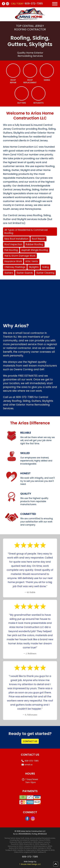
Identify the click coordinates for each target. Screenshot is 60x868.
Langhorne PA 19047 (30, 852)
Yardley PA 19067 (11, 850)
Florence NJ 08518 (16, 842)
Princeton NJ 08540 (30, 848)
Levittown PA (42, 852)
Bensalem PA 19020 (48, 850)
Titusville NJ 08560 (17, 844)
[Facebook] (4, 4)
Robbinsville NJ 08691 (34, 850)
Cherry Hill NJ (19, 852)
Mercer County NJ (44, 842)
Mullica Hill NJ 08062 (16, 848)
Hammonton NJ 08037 (15, 846)
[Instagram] (7, 4)
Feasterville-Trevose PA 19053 (40, 840)
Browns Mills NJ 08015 (32, 844)
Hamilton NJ (21, 850)
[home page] (30, 19)
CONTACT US (30, 741)
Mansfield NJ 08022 (45, 846)
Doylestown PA (44, 844)
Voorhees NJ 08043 (44, 848)
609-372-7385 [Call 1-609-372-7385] (34, 4)
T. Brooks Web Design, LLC (30, 864)
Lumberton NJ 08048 (31, 846)
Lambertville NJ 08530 (30, 842)
